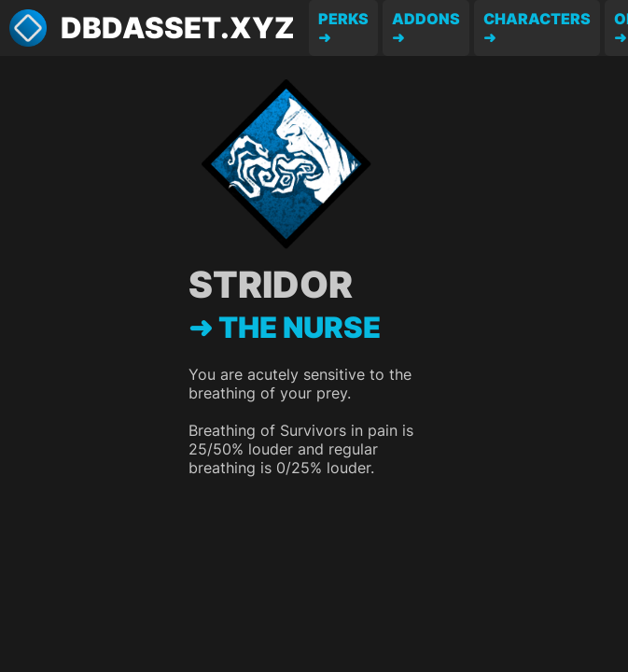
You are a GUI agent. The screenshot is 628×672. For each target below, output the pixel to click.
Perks (343, 19)
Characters (537, 19)
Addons (426, 19)
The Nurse (300, 328)
